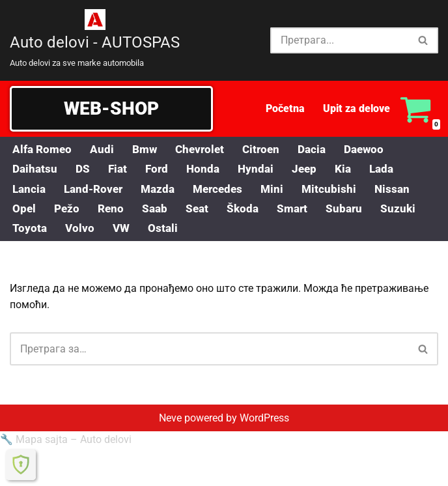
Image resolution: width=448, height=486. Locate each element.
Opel (24, 210)
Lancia (30, 190)
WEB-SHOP (111, 108)
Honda (209, 169)
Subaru (354, 210)
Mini (283, 190)
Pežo (68, 210)
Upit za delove (357, 108)
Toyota (30, 230)
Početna (285, 108)
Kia (352, 169)
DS (85, 169)
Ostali (166, 230)
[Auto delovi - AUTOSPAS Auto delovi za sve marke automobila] (95, 40)
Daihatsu (36, 169)
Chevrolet (205, 149)
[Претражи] (340, 40)
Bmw (148, 149)
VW (123, 230)
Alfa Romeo (43, 149)
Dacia (322, 149)
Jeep (313, 169)
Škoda (249, 210)
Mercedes (227, 190)
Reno (113, 210)
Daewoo (376, 149)
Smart (300, 210)
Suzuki (409, 210)
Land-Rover (97, 190)
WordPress (264, 472)
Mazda (164, 190)
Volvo (81, 230)
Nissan (405, 190)
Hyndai (263, 169)
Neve (170, 472)
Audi (105, 149)
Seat (202, 210)
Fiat (121, 169)
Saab (159, 210)
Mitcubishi (341, 190)
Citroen (269, 149)
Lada (392, 169)
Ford (161, 169)
